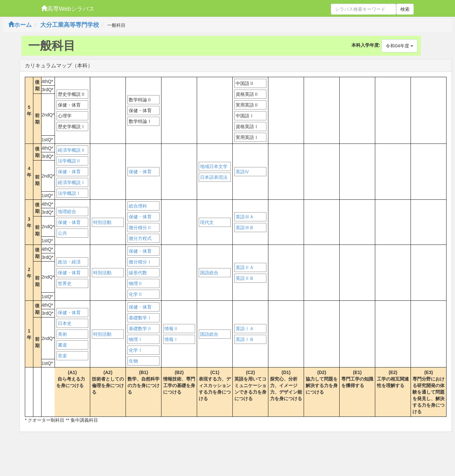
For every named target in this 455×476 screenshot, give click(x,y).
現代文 (207, 222)
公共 (62, 233)
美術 (62, 334)
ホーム (20, 25)
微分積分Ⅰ (140, 262)
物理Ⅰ (136, 339)
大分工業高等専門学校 (70, 25)
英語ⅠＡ (245, 329)
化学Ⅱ (136, 294)
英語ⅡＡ (245, 267)
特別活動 (102, 222)
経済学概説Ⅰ (72, 182)
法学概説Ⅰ (69, 193)
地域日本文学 (214, 166)
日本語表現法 (214, 177)
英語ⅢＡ (245, 217)
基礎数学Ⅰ (140, 318)
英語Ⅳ (243, 172)
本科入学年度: (366, 45)
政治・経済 (69, 262)
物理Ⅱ (136, 283)
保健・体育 (69, 172)
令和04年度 (399, 46)
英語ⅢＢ (245, 228)
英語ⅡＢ (245, 278)
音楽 (62, 356)
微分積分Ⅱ (140, 228)
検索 (405, 9)
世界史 (65, 283)
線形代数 (138, 273)
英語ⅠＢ (245, 339)
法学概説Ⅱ (69, 161)
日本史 (65, 323)
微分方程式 (140, 238)
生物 (133, 361)
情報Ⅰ (171, 339)
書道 (62, 345)
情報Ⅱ (171, 329)
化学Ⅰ (136, 350)
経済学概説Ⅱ (72, 150)
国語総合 (209, 273)
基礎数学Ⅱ (140, 329)
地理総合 (67, 212)
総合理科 (138, 206)
